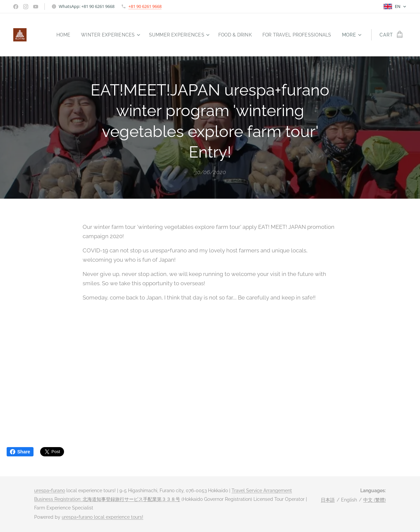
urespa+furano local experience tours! (103, 517)
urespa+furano (50, 491)
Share (20, 452)
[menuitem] (54, 35)
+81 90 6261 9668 (145, 6)
